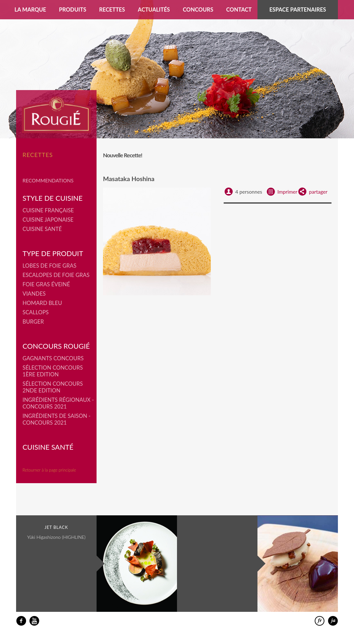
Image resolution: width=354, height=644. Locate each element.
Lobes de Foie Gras (49, 266)
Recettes (112, 9)
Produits (73, 9)
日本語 (333, 621)
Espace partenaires (298, 9)
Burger (33, 322)
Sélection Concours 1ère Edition (53, 371)
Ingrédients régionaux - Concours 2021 (58, 403)
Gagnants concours (53, 358)
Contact (239, 9)
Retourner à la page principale (49, 470)
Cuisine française (48, 210)
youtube (34, 621)
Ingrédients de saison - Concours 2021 (56, 419)
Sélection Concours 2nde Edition (53, 387)
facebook (21, 621)
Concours (198, 9)
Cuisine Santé (42, 229)
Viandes (34, 294)
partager (318, 192)
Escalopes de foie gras (56, 275)
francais (320, 621)
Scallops (36, 312)
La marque (30, 9)
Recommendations (48, 180)
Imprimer (287, 192)
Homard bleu (42, 303)
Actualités (154, 9)
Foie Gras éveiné (46, 284)
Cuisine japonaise (48, 220)
